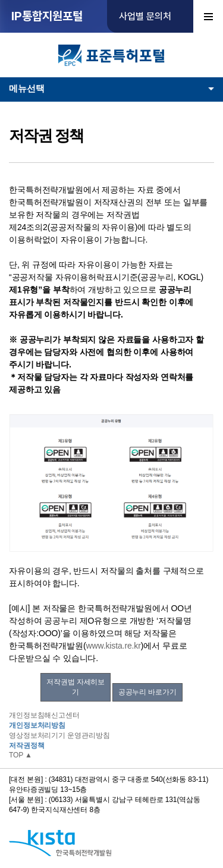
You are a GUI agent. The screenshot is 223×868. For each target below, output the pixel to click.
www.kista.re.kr (113, 646)
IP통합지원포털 (47, 16)
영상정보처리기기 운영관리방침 (59, 735)
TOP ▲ (21, 755)
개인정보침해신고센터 (44, 715)
